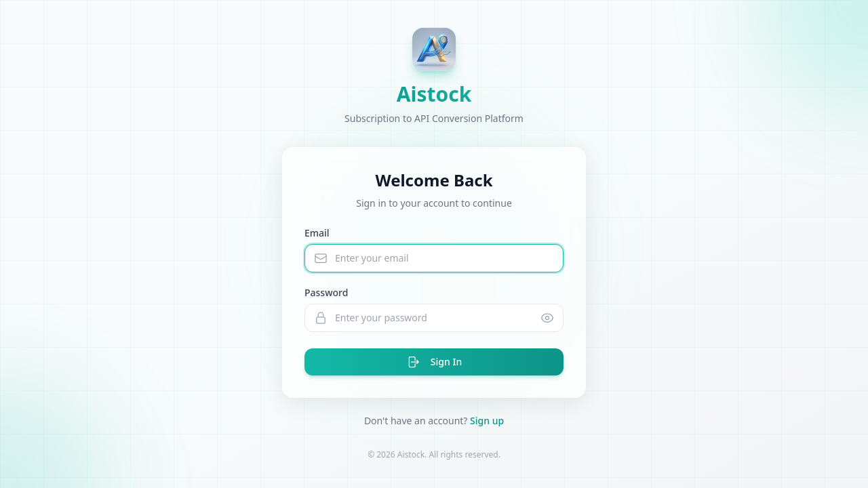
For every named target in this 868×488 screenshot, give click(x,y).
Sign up (487, 421)
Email (317, 233)
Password (326, 292)
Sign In (434, 362)
